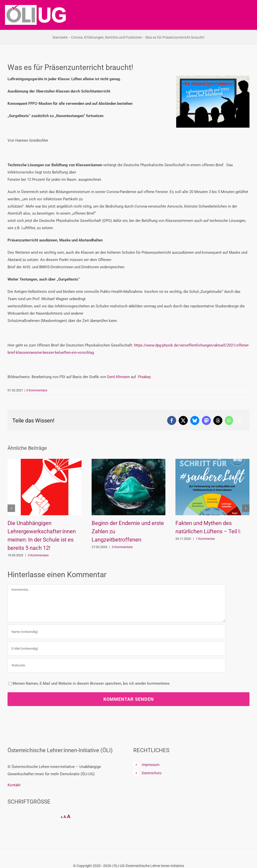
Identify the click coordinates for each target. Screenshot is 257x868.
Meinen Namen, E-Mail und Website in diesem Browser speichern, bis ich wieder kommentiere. (91, 683)
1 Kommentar (205, 539)
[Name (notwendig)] (116, 632)
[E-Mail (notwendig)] (116, 648)
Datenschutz (152, 773)
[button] (11, 508)
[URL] (116, 665)
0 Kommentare (37, 390)
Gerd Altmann (118, 377)
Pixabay (144, 377)
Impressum (151, 765)
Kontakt (14, 785)
